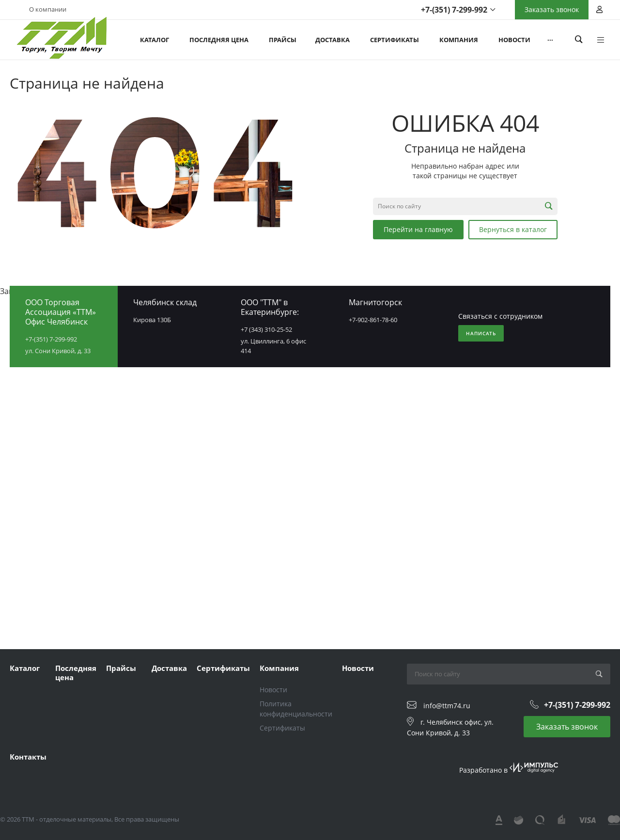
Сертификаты (223, 668)
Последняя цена (76, 673)
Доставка (169, 668)
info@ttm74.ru (447, 706)
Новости (273, 690)
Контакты (28, 757)
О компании (48, 9)
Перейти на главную (418, 229)
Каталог (25, 668)
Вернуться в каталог (513, 229)
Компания (279, 668)
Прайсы (121, 668)
